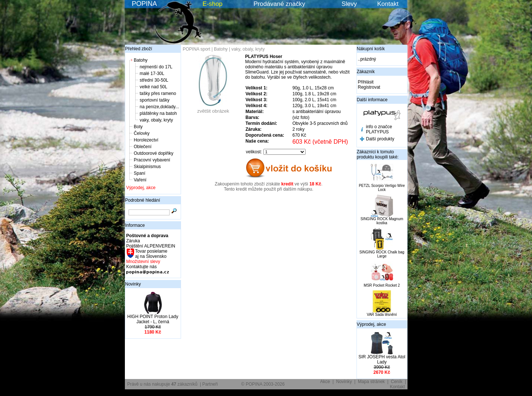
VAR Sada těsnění (382, 315)
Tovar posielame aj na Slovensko (151, 254)
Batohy (141, 60)
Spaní (139, 173)
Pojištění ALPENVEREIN (151, 246)
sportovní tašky (155, 100)
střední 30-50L (154, 80)
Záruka (133, 241)
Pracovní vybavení (152, 160)
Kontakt (388, 4)
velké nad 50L (154, 87)
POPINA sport (197, 49)
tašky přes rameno (158, 93)
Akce (325, 382)
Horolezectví (146, 140)
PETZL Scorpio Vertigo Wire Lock (382, 188)
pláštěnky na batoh (158, 113)
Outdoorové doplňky (154, 153)
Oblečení (143, 147)
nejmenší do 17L (156, 67)
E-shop (212, 4)
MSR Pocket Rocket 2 (382, 285)
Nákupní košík (371, 49)
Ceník (397, 382)
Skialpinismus (147, 167)
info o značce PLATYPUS (379, 129)
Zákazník (366, 72)
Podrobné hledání (143, 200)
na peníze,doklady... (159, 107)
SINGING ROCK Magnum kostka (382, 221)
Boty (138, 127)
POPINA (144, 4)
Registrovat (369, 87)
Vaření (140, 180)
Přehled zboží (139, 49)
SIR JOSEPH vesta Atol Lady (382, 359)
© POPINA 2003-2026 (263, 384)
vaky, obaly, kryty (156, 120)
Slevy (349, 4)
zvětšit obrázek (213, 109)
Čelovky (142, 133)
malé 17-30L (152, 74)
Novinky (133, 284)
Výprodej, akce (141, 188)
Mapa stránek (371, 382)
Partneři (210, 384)
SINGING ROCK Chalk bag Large (382, 254)
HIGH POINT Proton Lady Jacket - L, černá (153, 319)
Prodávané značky (279, 4)
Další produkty (380, 139)
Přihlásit (366, 82)
